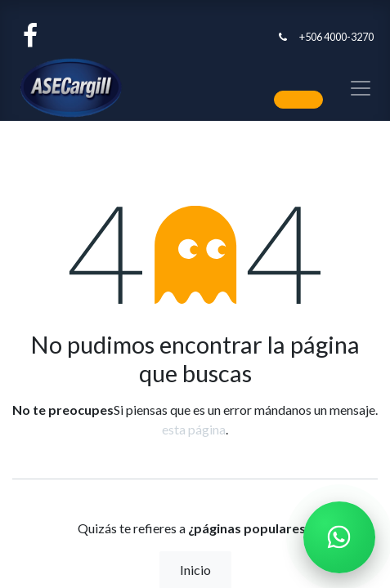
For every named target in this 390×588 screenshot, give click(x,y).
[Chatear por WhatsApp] (339, 537)
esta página (194, 429)
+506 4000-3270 (336, 37)
